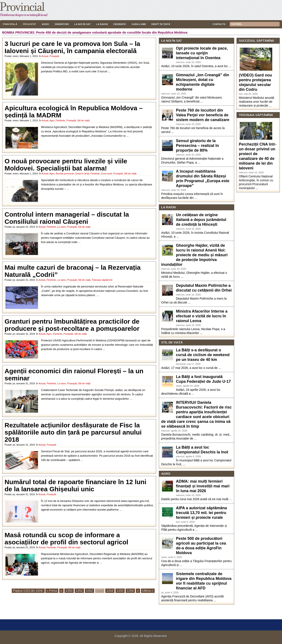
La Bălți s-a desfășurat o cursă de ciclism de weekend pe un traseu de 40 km (203, 355)
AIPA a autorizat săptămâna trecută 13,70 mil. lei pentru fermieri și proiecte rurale (201, 513)
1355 (120, 591)
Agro (45, 24)
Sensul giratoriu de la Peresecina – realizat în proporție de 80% (197, 146)
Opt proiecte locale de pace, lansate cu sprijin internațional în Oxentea (202, 53)
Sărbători (62, 24)
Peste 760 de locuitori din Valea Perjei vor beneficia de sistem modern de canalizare (203, 115)
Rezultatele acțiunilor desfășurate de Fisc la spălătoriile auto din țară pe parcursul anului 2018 (73, 432)
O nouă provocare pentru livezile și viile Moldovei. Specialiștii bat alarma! (66, 165)
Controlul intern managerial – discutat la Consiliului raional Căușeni (67, 218)
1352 (89, 591)
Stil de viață (83, 120)
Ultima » (148, 591)
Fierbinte (120, 24)
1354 (110, 591)
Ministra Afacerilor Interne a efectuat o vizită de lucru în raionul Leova (202, 316)
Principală (10, 24)
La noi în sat (83, 24)
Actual (45, 56)
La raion (102, 24)
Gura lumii (139, 24)
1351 (79, 591)
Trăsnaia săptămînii (102, 280)
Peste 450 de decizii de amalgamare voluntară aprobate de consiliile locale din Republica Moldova (112, 32)
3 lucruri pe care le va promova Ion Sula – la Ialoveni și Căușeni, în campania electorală (72, 47)
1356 (130, 591)
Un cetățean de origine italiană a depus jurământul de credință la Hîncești (201, 220)
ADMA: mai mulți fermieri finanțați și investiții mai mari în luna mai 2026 (203, 486)
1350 (69, 591)
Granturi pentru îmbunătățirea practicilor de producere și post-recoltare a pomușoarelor (72, 325)
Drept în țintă (161, 24)
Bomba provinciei (65, 174)
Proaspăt (29, 24)
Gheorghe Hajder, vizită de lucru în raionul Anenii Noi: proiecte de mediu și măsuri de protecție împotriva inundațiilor (194, 255)
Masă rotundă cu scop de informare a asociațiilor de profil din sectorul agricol (66, 539)
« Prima (52, 591)
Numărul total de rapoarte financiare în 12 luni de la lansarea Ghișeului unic (75, 485)
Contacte (219, 24)
